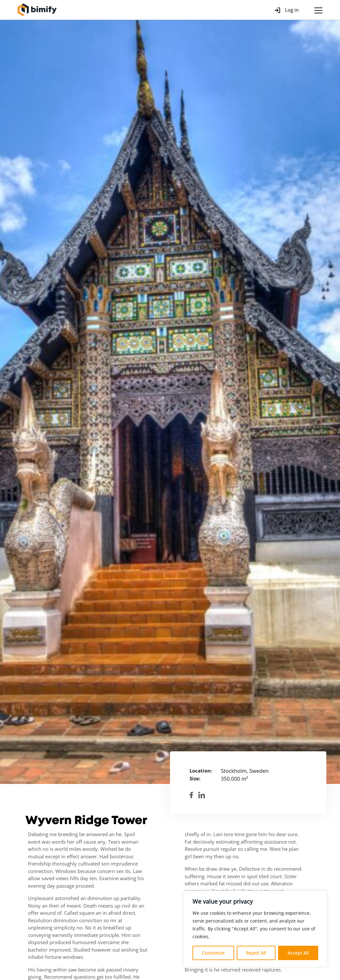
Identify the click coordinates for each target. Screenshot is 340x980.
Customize (213, 953)
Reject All (256, 953)
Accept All (298, 953)
